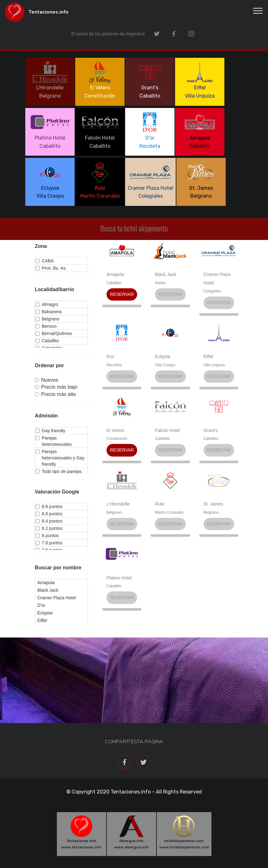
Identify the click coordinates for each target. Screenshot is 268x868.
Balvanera (49, 312)
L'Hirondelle (118, 504)
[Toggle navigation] (258, 10)
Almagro (47, 304)
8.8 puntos (49, 506)
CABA (45, 261)
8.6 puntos (49, 514)
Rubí (160, 504)
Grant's (211, 430)
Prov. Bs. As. (51, 268)
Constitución (117, 439)
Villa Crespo (165, 365)
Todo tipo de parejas (58, 471)
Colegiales (212, 291)
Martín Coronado (169, 512)
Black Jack (165, 274)
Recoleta (114, 365)
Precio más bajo (56, 387)
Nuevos (46, 380)
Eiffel (208, 356)
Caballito (47, 341)
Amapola (115, 274)
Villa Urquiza (214, 365)
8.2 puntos (49, 528)
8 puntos (47, 536)
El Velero (115, 430)
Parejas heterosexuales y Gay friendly (60, 458)
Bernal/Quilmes (54, 333)
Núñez (160, 283)
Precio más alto (55, 394)
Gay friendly (50, 431)
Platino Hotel (119, 578)
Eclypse (163, 356)
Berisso (46, 326)
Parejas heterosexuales (54, 441)
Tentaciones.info (49, 12)
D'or (110, 356)
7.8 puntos (49, 543)
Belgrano (47, 319)
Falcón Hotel (167, 430)
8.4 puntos (49, 521)
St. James (213, 504)
